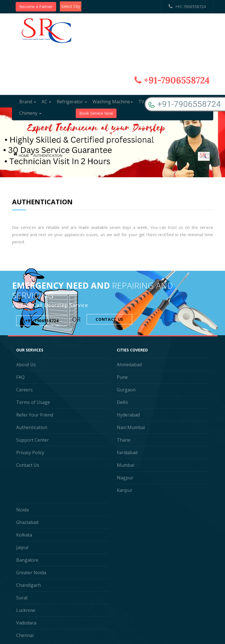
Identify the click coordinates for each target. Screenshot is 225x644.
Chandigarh (29, 585)
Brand (28, 102)
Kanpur (125, 490)
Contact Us (109, 319)
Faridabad (127, 453)
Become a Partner (36, 7)
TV (143, 102)
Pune (122, 377)
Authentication (32, 427)
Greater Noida (31, 573)
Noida (22, 510)
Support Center (33, 440)
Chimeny (30, 113)
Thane (124, 440)
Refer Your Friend (35, 415)
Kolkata (24, 535)
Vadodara (26, 623)
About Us (26, 365)
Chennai (25, 635)
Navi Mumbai (131, 427)
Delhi (122, 402)
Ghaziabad (27, 522)
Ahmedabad (129, 365)
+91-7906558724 (187, 7)
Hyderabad (128, 415)
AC (46, 102)
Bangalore (27, 560)
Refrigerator (72, 102)
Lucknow (26, 610)
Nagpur (125, 478)
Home (24, 155)
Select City (71, 6)
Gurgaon (126, 390)
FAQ (20, 377)
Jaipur (22, 547)
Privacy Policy (30, 453)
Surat (22, 598)
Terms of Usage (33, 402)
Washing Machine (113, 102)
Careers (24, 390)
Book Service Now (96, 113)
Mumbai (125, 465)
